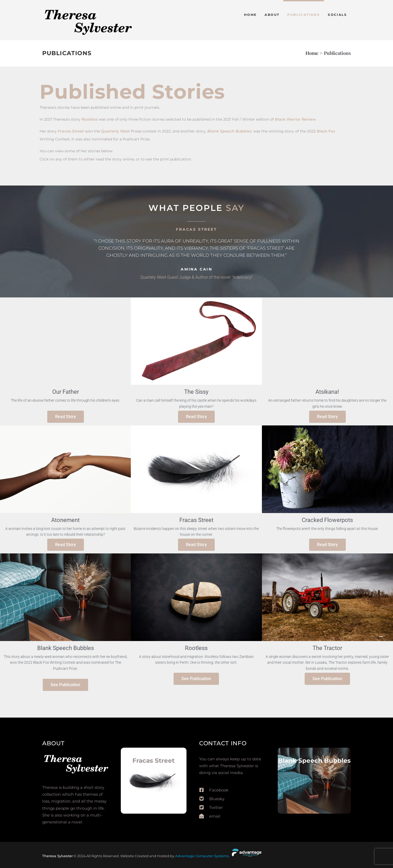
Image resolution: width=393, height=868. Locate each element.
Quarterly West (115, 131)
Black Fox (326, 131)
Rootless (90, 119)
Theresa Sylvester (57, 856)
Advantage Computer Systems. (203, 856)
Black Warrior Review (295, 119)
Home (312, 53)
